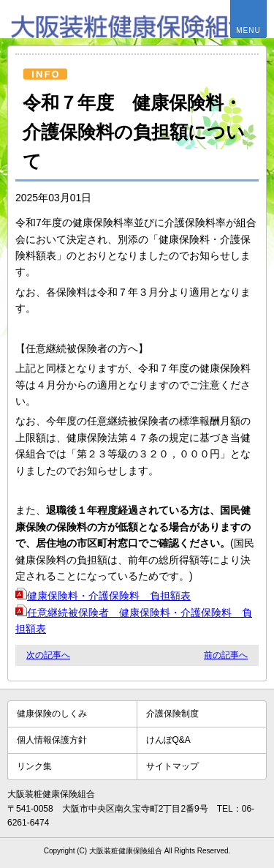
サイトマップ (172, 766)
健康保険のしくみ (52, 714)
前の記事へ (226, 655)
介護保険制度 (172, 714)
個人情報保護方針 (52, 740)
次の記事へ (48, 655)
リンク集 (34, 766)
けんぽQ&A (168, 740)
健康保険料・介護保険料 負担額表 (103, 596)
